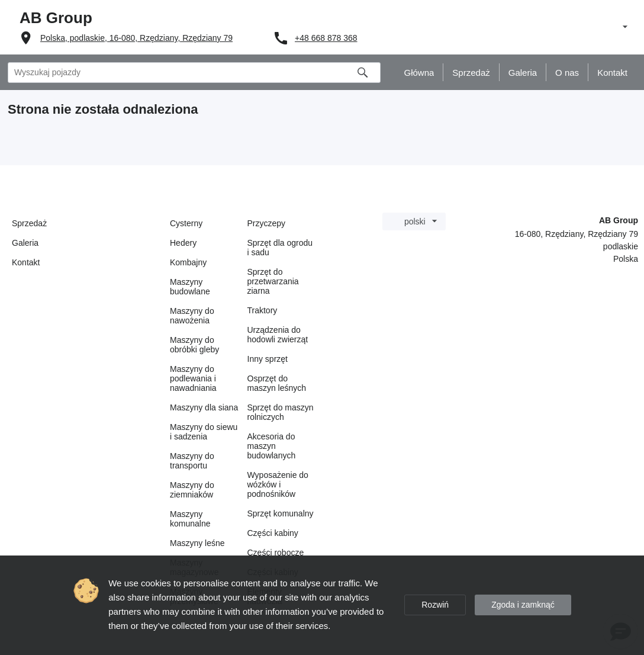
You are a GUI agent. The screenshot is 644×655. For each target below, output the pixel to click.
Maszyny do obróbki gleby (194, 345)
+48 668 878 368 (326, 38)
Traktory (263, 310)
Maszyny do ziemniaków (192, 490)
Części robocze (276, 553)
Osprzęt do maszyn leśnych (277, 383)
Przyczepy (267, 223)
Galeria (25, 243)
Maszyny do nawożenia (192, 316)
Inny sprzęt (268, 359)
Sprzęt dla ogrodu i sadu (280, 248)
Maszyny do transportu (192, 461)
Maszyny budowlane (190, 287)
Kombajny (188, 262)
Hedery (183, 243)
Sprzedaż (29, 223)
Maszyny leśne (197, 543)
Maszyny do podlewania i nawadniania (193, 378)
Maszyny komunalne (190, 519)
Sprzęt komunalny (281, 513)
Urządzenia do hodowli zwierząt (278, 335)
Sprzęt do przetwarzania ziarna (273, 281)
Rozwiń (435, 605)
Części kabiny (273, 533)
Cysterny (186, 223)
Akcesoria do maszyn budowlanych (272, 446)
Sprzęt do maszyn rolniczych (281, 412)
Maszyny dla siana (204, 407)
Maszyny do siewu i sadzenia (204, 432)
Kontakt (26, 262)
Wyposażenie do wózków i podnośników (278, 484)
